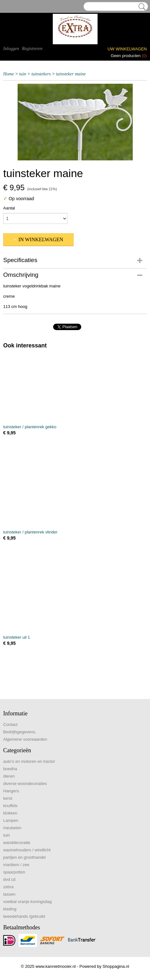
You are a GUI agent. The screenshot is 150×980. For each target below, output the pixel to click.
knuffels (10, 806)
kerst (8, 798)
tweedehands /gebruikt (24, 916)
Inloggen (11, 49)
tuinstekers (41, 74)
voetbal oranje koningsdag (28, 902)
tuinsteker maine (71, 74)
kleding (10, 909)
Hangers (11, 791)
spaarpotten (14, 872)
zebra (8, 887)
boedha (10, 769)
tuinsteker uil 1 (17, 637)
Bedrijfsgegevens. (20, 732)
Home (8, 74)
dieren (9, 776)
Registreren (32, 49)
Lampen (11, 820)
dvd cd (9, 879)
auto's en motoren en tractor (29, 761)
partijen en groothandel (24, 857)
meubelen (12, 828)
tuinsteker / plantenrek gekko (30, 427)
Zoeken (141, 7)
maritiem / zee (16, 865)
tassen (9, 894)
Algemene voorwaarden (25, 739)
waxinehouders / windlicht (27, 850)
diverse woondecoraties (25, 784)
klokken (10, 813)
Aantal (9, 208)
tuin (23, 74)
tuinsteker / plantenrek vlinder (30, 532)
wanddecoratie (17, 843)
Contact (10, 724)
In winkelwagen (41, 239)
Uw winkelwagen (127, 49)
